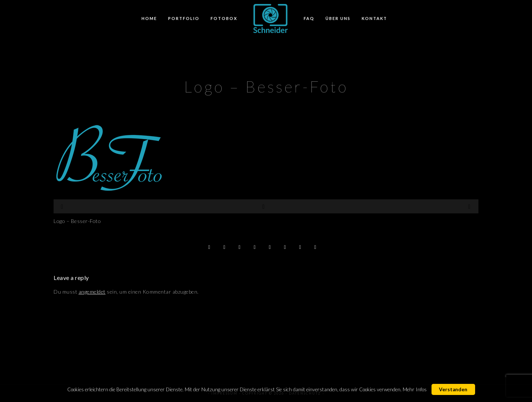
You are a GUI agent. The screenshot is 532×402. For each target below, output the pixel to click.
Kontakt (374, 18)
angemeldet (92, 292)
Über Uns (338, 18)
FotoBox (224, 18)
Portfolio (184, 18)
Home (149, 18)
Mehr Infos (415, 389)
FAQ (309, 18)
